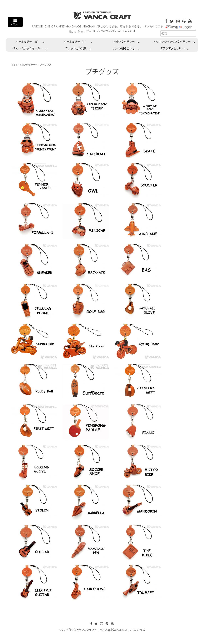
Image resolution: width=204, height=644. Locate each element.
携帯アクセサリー (124, 42)
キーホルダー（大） (28, 42)
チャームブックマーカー (28, 48)
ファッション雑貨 (76, 48)
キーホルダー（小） (76, 42)
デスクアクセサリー (172, 48)
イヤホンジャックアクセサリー (172, 42)
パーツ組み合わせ (124, 48)
